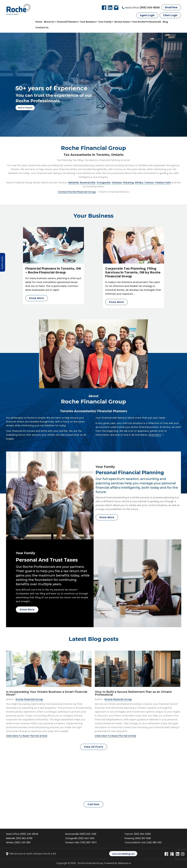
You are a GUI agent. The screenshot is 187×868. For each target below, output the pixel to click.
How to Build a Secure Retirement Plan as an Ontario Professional (133, 693)
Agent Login (147, 15)
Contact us (42, 28)
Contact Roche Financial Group (77, 192)
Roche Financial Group (91, 863)
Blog (165, 22)
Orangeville (104, 183)
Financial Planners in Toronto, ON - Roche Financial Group (53, 270)
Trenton (149, 183)
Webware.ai (124, 863)
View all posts (94, 747)
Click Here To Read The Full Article (27, 736)
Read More (155, 435)
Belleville (74, 183)
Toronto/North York (143, 843)
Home (39, 22)
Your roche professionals (147, 22)
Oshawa (117, 183)
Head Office (142, 8)
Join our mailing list (123, 854)
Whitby (139, 183)
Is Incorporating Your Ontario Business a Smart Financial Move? (47, 693)
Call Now (93, 804)
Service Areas (122, 22)
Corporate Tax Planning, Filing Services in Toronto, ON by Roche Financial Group (133, 272)
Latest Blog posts (94, 639)
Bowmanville (88, 183)
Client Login (170, 15)
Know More (37, 298)
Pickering (128, 183)
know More (107, 517)
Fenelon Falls (163, 183)
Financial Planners (67, 22)
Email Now (171, 7)
